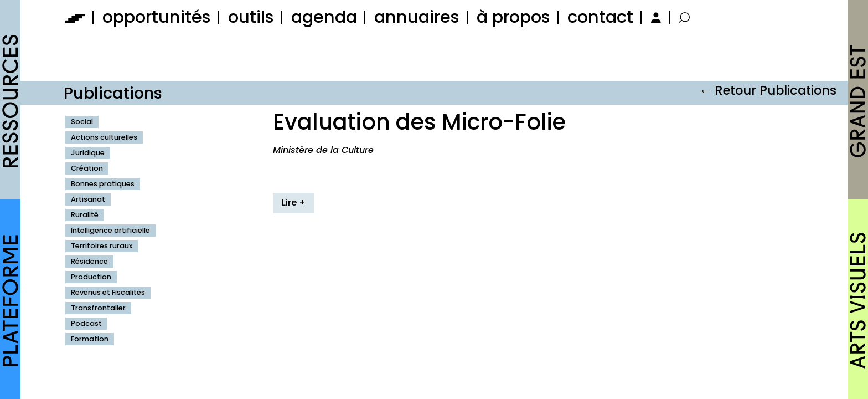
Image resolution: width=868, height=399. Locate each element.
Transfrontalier (98, 308)
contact (600, 17)
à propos (513, 17)
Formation (90, 339)
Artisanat (88, 199)
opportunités (157, 17)
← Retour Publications (768, 90)
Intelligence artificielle (110, 230)
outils (251, 17)
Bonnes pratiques (103, 184)
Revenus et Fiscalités (108, 292)
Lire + (294, 203)
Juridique (88, 153)
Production (91, 277)
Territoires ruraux (102, 246)
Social (82, 122)
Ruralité (85, 215)
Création (87, 168)
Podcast (86, 323)
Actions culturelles (104, 137)
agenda (324, 17)
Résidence (89, 261)
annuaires (417, 17)
